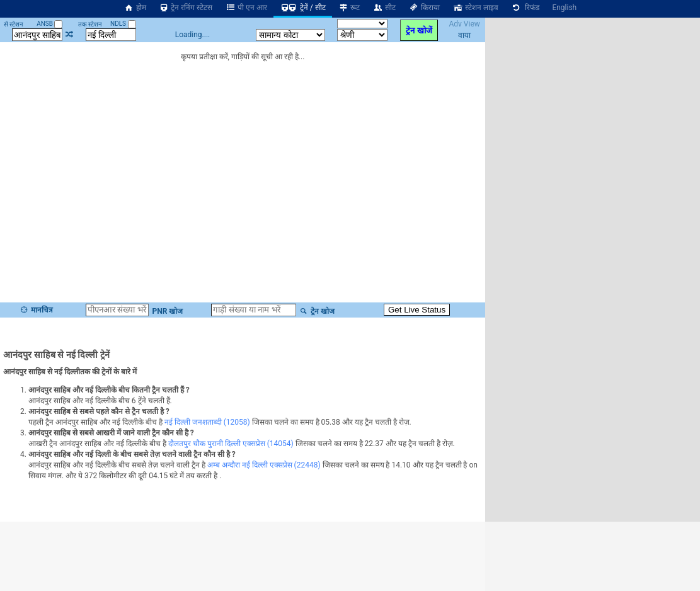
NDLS (123, 24)
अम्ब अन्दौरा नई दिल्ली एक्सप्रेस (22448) (264, 465)
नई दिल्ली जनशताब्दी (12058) (207, 422)
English (564, 8)
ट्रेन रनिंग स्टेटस (186, 8)
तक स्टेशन (90, 24)
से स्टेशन (14, 24)
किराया (424, 8)
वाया (464, 35)
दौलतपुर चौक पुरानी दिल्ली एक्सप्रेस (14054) (231, 444)
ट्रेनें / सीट (303, 8)
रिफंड (525, 8)
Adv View (464, 24)
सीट (384, 8)
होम (135, 8)
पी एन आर (246, 8)
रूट (349, 8)
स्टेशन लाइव (475, 8)
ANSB (49, 24)
